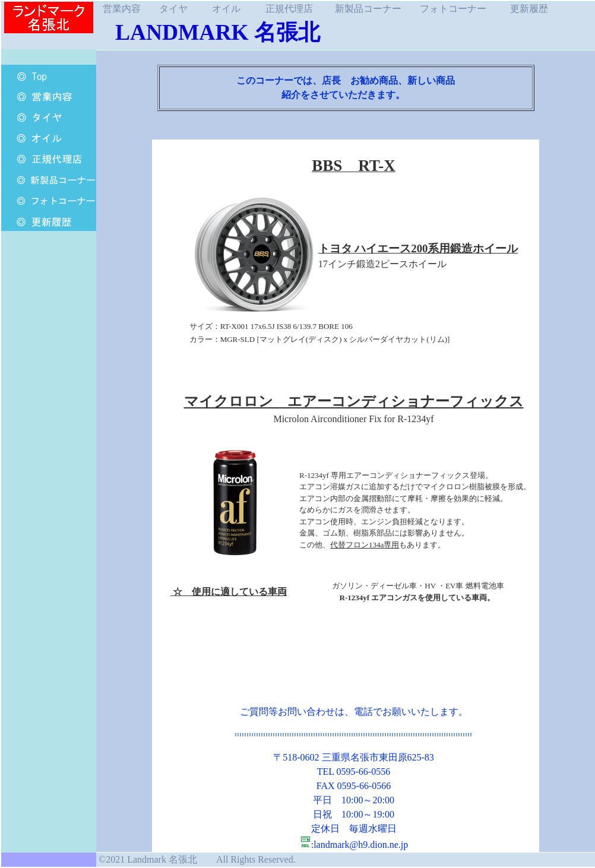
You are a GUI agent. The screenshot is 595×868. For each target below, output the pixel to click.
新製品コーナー (368, 9)
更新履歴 (529, 9)
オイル (226, 9)
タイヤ (173, 9)
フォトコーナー (453, 9)
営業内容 (122, 9)
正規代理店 (289, 9)
